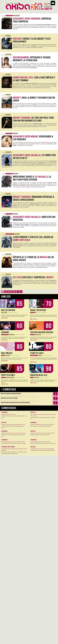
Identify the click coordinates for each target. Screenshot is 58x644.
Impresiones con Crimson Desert (8, 414)
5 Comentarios (8, 76)
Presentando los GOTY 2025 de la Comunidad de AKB (42, 449)
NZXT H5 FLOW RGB (8, 310)
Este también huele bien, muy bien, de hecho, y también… (14, 443)
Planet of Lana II (37, 353)
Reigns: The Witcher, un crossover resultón (11, 394)
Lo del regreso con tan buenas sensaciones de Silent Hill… (43, 450)
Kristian (4, 175)
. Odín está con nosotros (34, 218)
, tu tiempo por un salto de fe (34, 157)
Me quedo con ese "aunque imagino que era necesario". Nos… (13, 436)
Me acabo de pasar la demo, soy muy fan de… (40, 435)
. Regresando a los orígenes (33, 138)
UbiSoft (43, 184)
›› (21, 292)
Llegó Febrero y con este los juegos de (33, 239)
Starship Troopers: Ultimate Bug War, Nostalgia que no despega (15, 403)
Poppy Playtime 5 (8, 375)
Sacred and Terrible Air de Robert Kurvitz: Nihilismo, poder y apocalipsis (14, 450)
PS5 (28, 186)
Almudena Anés (5, 56)
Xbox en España (31, 183)
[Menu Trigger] (53, 3)
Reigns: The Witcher (38, 310)
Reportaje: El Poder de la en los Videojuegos (33, 259)
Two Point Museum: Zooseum (42, 332)
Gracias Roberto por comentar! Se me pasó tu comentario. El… (43, 418)
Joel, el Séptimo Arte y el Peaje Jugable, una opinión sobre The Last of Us (43, 415)
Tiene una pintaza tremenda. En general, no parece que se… (43, 443)
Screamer (5, 332)
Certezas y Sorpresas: (33, 277)
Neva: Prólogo (7, 353)
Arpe (4, 153)
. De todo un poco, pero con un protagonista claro (33, 119)
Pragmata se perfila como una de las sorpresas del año (13, 425)
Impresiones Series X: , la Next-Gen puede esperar (32, 178)
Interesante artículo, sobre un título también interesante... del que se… (14, 417)
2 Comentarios (7, 153)
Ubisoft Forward (46, 142)
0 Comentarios (8, 37)
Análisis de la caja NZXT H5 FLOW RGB (9, 398)
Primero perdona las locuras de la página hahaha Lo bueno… (13, 427)
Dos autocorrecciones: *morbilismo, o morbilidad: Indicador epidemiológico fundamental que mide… (14, 453)
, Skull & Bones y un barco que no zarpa (34, 99)
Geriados (18, 377)
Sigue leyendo (5, 318)
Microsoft (15, 244)
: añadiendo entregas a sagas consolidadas (33, 198)
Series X (23, 186)
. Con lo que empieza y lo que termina (34, 79)
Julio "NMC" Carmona (6, 195)
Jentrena (11, 313)
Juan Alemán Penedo (6, 255)
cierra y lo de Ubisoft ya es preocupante (32, 40)
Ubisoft (15, 223)
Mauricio (4, 17)
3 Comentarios (8, 135)
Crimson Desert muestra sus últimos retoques (40, 442)
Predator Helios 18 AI (39, 375)
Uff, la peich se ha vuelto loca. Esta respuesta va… (41, 426)
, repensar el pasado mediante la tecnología (32, 59)
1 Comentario (8, 17)
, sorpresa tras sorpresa (32, 20)
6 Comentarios (8, 96)
